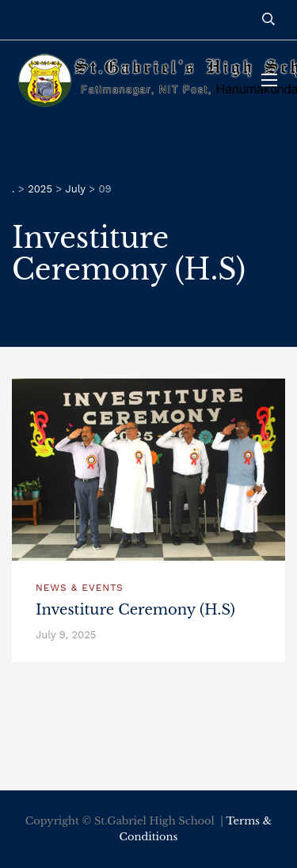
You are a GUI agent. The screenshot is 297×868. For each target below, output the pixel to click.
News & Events (80, 588)
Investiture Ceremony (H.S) (135, 610)
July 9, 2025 (66, 635)
